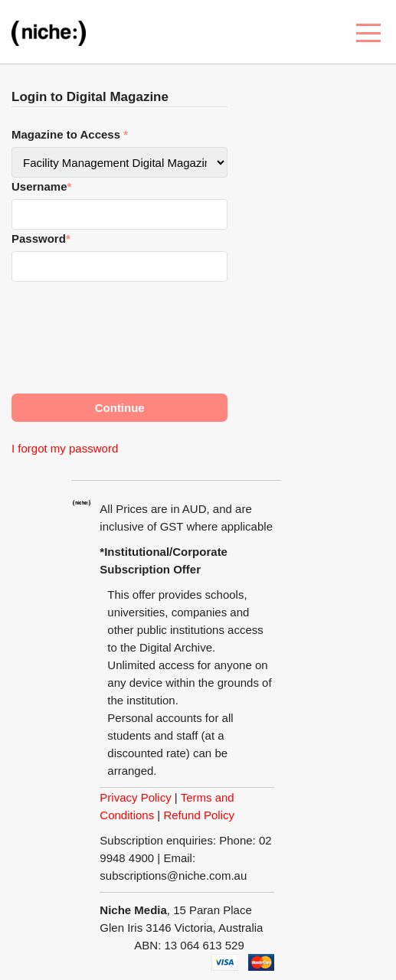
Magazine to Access (70, 134)
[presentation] (128, 331)
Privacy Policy (135, 797)
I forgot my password (65, 448)
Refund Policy (199, 815)
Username (41, 186)
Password (41, 238)
